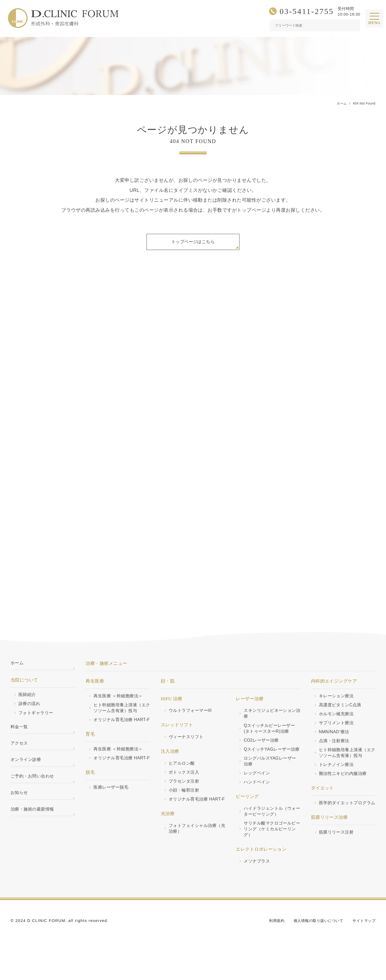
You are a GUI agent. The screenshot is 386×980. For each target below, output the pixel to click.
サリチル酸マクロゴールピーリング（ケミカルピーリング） (271, 846)
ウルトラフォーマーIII (192, 716)
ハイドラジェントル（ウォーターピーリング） (271, 827)
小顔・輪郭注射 (185, 797)
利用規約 (271, 939)
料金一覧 (20, 735)
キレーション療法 (337, 701)
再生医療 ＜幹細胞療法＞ (119, 701)
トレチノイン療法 (337, 773)
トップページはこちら (193, 243)
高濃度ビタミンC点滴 (341, 710)
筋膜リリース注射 (337, 848)
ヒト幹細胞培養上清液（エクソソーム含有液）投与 (121, 714)
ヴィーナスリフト (187, 742)
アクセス (20, 752)
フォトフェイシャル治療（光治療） (194, 843)
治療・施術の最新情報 (34, 823)
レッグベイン (258, 788)
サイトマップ (363, 939)
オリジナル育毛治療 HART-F (114, 729)
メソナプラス (258, 879)
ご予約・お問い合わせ (34, 787)
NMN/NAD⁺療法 (335, 739)
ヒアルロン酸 (183, 769)
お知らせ (20, 805)
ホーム (17, 668)
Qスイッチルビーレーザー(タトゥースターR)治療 (271, 734)
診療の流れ (30, 710)
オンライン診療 (27, 770)
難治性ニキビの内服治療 (344, 783)
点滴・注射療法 (335, 748)
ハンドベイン (258, 797)
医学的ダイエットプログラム (347, 816)
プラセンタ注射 (185, 788)
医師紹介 (28, 701)
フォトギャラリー (37, 720)
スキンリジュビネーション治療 (271, 719)
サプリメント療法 (337, 729)
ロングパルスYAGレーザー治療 (272, 775)
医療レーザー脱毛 (112, 808)
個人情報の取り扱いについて (315, 939)
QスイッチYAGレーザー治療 (271, 760)
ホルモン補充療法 (337, 720)
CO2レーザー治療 (262, 747)
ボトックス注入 (185, 779)
